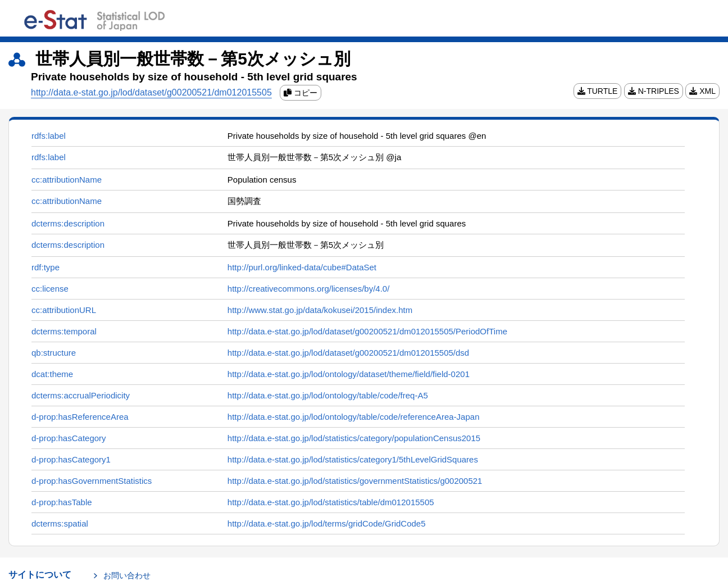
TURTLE (598, 91)
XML (702, 91)
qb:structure (54, 353)
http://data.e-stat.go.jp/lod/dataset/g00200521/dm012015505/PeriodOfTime (367, 331)
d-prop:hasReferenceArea (80, 417)
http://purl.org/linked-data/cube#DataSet (302, 267)
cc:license (50, 289)
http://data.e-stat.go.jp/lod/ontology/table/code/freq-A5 (328, 395)
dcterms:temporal (64, 331)
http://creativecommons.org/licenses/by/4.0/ (308, 289)
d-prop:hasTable (62, 502)
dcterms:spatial (60, 523)
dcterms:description (68, 223)
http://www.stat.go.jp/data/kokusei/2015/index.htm (320, 310)
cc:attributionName (67, 180)
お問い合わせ (127, 575)
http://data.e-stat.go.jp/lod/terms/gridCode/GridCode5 (327, 523)
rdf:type (46, 267)
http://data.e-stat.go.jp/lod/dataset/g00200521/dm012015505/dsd (348, 353)
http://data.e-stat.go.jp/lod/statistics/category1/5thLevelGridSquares (353, 459)
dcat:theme (52, 374)
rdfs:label (49, 136)
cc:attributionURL (64, 310)
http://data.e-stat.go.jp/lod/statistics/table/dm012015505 (331, 502)
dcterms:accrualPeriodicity (81, 395)
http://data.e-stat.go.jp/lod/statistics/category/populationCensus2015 (354, 438)
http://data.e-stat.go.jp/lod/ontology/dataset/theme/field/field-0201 (349, 374)
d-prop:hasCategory (69, 438)
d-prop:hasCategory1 (71, 459)
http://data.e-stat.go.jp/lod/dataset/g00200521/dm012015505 (151, 92)
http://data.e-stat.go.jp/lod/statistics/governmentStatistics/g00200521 (355, 481)
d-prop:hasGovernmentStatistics (92, 481)
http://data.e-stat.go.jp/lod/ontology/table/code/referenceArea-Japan (354, 417)
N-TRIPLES (654, 91)
